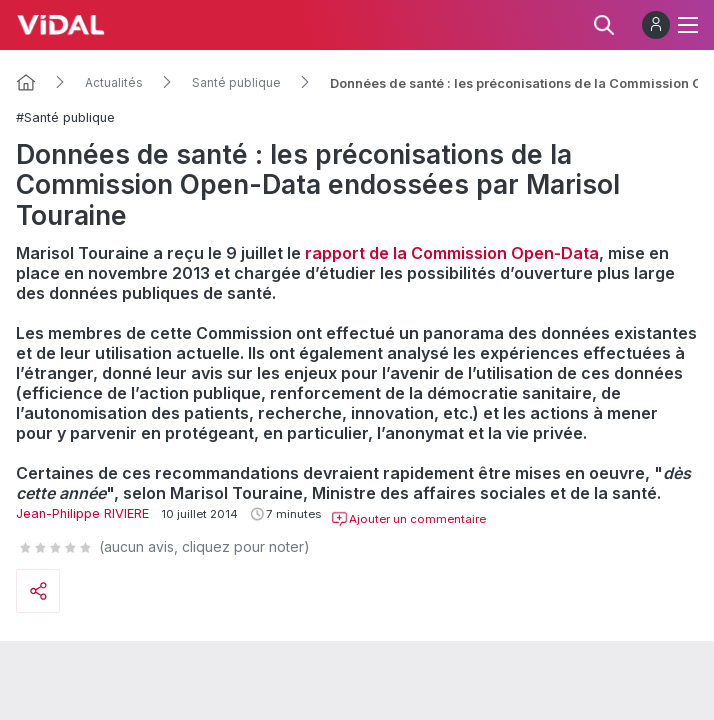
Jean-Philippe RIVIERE (82, 513)
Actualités (114, 83)
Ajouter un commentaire (408, 519)
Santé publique (236, 83)
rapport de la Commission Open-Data (452, 253)
